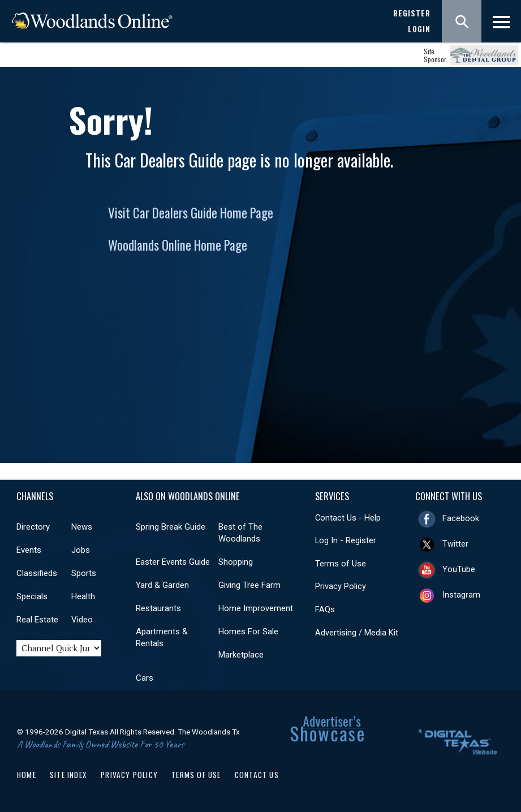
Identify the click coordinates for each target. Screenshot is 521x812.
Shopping (236, 562)
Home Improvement (256, 608)
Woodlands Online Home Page (178, 245)
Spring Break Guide (171, 527)
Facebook (461, 518)
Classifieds (37, 573)
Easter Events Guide (173, 562)
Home (27, 775)
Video (82, 620)
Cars (145, 678)
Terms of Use (341, 564)
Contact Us (257, 775)
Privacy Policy (341, 586)
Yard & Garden (162, 585)
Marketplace (241, 655)
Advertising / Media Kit (357, 633)
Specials (32, 596)
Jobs (81, 550)
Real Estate (37, 620)
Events (29, 550)
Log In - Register (346, 540)
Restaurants (158, 608)
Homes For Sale (248, 631)
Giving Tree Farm (249, 585)
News (82, 527)
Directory (33, 527)
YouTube (459, 569)
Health (83, 596)
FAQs (325, 609)
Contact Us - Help (348, 518)
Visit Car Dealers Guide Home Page (191, 213)
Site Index (68, 775)
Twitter (455, 544)
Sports (84, 573)
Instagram (461, 595)
